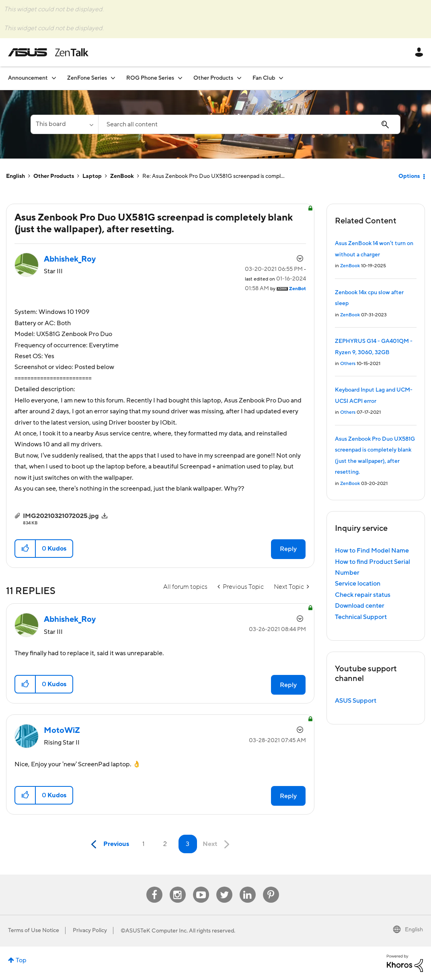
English (15, 176)
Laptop (92, 176)
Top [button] (21, 960)
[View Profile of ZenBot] (298, 289)
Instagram (178, 887)
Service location (358, 584)
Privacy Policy (90, 930)
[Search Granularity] (64, 124)
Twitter (224, 887)
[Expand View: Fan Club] (281, 78)
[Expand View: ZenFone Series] (113, 78)
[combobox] (249, 124)
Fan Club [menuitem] (264, 78)
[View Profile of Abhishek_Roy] (70, 259)
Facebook (154, 887)
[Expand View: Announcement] (54, 78)
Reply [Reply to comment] (288, 685)
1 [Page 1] (143, 844)
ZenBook (122, 176)
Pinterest (271, 887)
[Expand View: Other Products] (239, 78)
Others (348, 364)
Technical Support (361, 617)
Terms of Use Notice (34, 930)
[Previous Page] (108, 845)
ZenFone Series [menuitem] (87, 78)
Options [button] (409, 176)
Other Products (54, 176)
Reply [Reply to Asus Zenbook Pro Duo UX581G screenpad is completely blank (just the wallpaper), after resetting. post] (288, 549)
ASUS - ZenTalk (48, 52)
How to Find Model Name (372, 551)
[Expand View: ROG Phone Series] (180, 78)
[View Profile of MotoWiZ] (62, 730)
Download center (360, 606)
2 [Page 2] (165, 844)
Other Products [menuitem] (213, 78)
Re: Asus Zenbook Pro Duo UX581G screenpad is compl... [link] (213, 176)
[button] (26, 549)
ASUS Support (356, 701)
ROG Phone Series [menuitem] (150, 78)
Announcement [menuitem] (28, 78)
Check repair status (363, 595)
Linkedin (248, 887)
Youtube (201, 887)
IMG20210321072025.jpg (61, 516)
